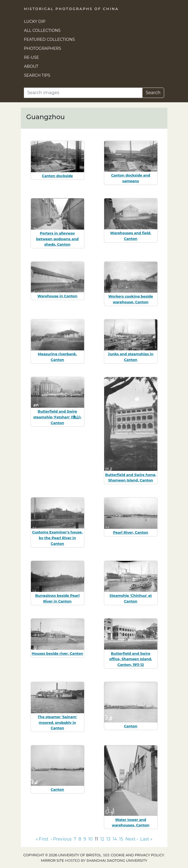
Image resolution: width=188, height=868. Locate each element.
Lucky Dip (35, 21)
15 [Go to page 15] (121, 839)
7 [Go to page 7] (75, 839)
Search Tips (37, 75)
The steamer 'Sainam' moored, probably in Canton (57, 722)
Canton (131, 726)
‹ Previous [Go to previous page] (61, 839)
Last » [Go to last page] (146, 839)
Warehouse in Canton (57, 296)
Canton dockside (57, 176)
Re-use (32, 57)
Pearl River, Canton (131, 532)
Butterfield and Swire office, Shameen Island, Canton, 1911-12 (130, 659)
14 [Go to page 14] (115, 839)
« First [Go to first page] (42, 839)
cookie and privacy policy (137, 855)
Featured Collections (50, 39)
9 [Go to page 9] (85, 839)
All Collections (42, 30)
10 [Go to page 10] (90, 839)
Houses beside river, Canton (58, 653)
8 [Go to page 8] (80, 839)
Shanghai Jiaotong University (117, 861)
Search (153, 93)
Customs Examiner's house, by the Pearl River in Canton (57, 538)
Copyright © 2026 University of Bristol (62, 855)
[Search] (83, 93)
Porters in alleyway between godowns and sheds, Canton (57, 239)
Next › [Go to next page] (132, 839)
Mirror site (52, 861)
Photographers (43, 48)
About (31, 66)
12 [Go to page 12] (102, 839)
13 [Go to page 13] (108, 839)
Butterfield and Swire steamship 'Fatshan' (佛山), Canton (58, 417)
